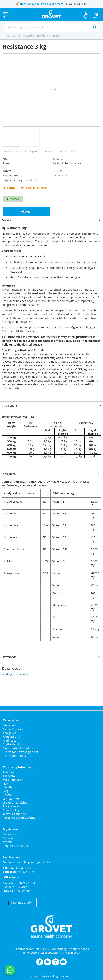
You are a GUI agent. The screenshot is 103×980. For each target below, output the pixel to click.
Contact (8, 795)
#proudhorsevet (13, 780)
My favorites (11, 838)
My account (10, 834)
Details (6, 220)
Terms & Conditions (15, 814)
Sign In (86, 15)
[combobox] (51, 27)
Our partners (11, 799)
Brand (56, 36)
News (6, 784)
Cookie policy (11, 810)
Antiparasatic (11, 737)
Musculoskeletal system (18, 748)
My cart (8, 842)
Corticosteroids (12, 744)
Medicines (9, 725)
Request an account (15, 846)
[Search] (95, 27)
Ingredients (9, 474)
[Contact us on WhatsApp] (10, 970)
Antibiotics (10, 740)
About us (9, 772)
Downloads (9, 657)
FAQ (5, 791)
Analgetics (9, 733)
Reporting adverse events (19, 818)
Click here (24, 891)
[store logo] (52, 14)
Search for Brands (14, 756)
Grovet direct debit (15, 802)
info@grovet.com (23, 872)
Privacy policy (11, 806)
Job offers (9, 787)
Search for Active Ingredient (21, 752)
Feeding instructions (15, 674)
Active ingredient (37, 36)
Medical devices (13, 729)
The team (9, 776)
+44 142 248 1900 (77, 4)
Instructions (10, 406)
